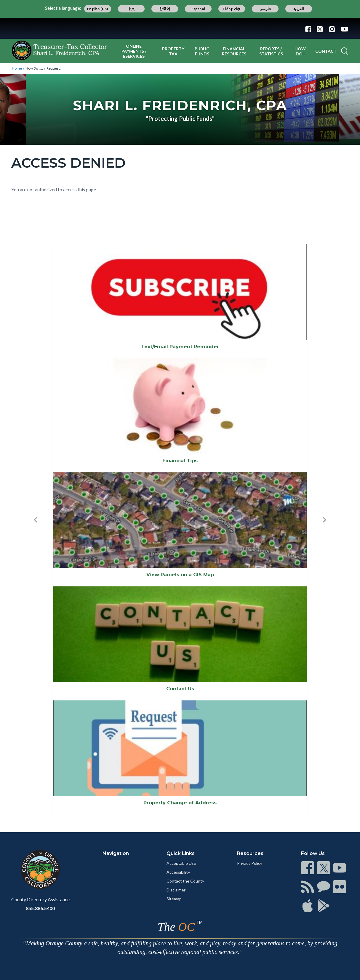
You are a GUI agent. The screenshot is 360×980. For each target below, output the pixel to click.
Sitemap (174, 899)
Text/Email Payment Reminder (180, 347)
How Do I (300, 51)
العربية (299, 9)
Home (17, 68)
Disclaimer (176, 890)
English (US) (98, 9)
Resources (250, 853)
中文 (131, 9)
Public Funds (202, 51)
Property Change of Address (180, 803)
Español (198, 9)
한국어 (165, 9)
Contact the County (185, 881)
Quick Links (181, 853)
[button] (36, 529)
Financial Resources (234, 51)
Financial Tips (180, 461)
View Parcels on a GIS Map (180, 575)
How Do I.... (34, 68)
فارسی (265, 9)
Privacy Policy (250, 863)
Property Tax (173, 51)
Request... (55, 68)
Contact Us (180, 689)
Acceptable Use (181, 863)
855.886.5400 (40, 908)
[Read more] (180, 29)
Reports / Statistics (271, 51)
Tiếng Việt (232, 9)
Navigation (116, 853)
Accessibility (178, 872)
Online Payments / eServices (134, 51)
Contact (326, 51)
